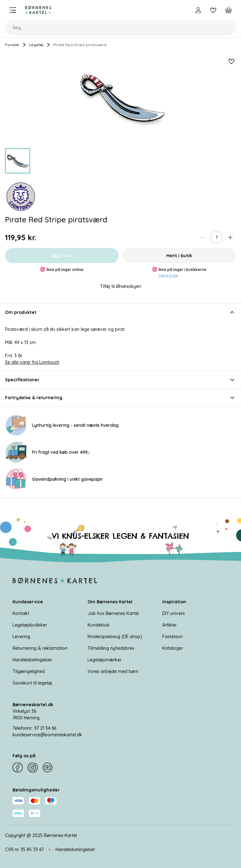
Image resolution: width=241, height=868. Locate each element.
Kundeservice (28, 602)
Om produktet (120, 312)
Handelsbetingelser (32, 660)
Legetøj (36, 45)
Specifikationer (120, 380)
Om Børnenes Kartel (110, 602)
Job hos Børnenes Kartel (113, 613)
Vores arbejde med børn (113, 671)
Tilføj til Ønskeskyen (121, 286)
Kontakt (21, 613)
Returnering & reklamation (40, 648)
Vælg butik (168, 275)
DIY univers (174, 613)
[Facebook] (18, 768)
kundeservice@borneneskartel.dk (47, 735)
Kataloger (173, 648)
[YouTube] (48, 768)
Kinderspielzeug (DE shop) (115, 637)
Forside (12, 45)
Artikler (169, 625)
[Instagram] (33, 768)
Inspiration (174, 602)
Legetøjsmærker (104, 660)
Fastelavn (172, 637)
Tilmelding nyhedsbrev (111, 648)
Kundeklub (99, 625)
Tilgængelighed (29, 671)
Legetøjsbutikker (30, 625)
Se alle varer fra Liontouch (32, 362)
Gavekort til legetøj (32, 683)
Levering (21, 637)
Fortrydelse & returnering (120, 398)
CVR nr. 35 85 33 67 (24, 849)
